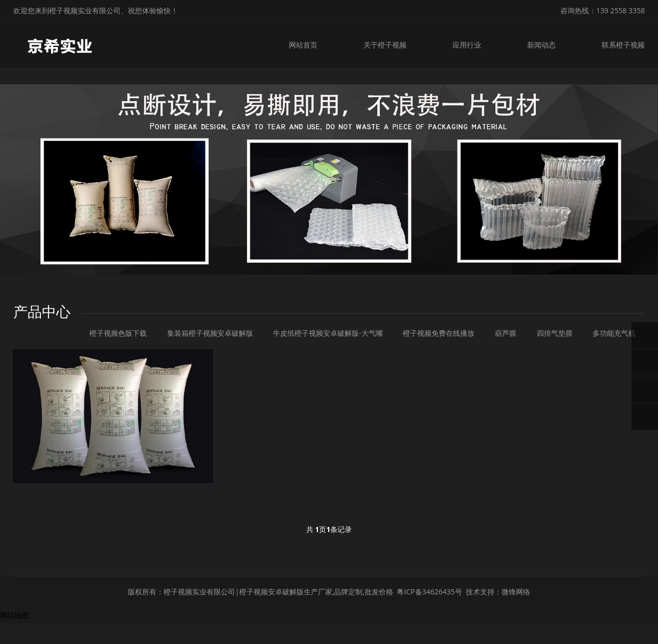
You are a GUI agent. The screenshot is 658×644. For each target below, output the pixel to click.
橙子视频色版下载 (118, 333)
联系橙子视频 (623, 45)
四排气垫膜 (555, 333)
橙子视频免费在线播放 (439, 333)
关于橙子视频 (385, 45)
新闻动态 (541, 45)
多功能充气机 (614, 333)
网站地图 (14, 615)
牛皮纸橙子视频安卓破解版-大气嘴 (328, 333)
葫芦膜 (506, 333)
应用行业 (467, 45)
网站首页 (303, 45)
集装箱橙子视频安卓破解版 (210, 333)
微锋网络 (516, 592)
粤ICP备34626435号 (429, 592)
